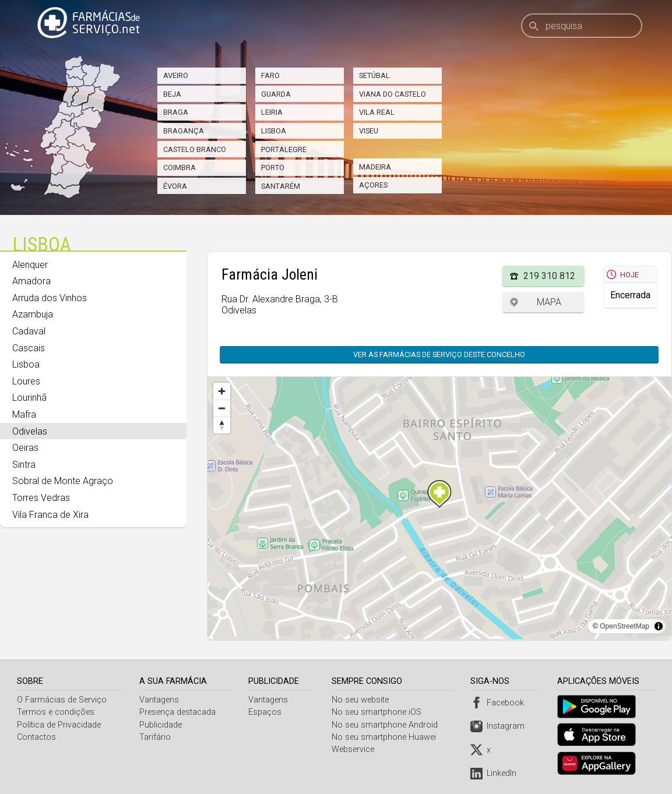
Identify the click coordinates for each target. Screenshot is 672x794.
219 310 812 (549, 276)
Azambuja (33, 314)
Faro (270, 75)
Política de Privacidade (59, 725)
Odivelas (30, 431)
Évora (175, 186)
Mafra (24, 414)
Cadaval (29, 331)
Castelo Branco (195, 149)
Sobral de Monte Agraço (63, 481)
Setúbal (374, 75)
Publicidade (161, 725)
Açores (373, 185)
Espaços (266, 712)
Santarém (281, 186)
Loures (26, 381)
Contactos (36, 737)
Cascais (29, 348)
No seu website (362, 700)
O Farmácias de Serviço (62, 700)
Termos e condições (56, 712)
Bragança (184, 131)
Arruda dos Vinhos (50, 298)
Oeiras (25, 448)
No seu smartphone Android (386, 725)
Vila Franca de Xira (50, 515)
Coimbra (180, 167)
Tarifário (156, 737)
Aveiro (176, 75)
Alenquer (30, 265)
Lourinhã (29, 398)
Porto (273, 167)
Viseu (369, 131)
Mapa (549, 302)
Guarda (276, 94)
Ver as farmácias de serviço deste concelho (439, 354)
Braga (176, 112)
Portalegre (284, 149)
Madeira (375, 167)
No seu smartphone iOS (378, 712)
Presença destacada (178, 712)
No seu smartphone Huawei (386, 737)
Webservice (355, 749)
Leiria (272, 112)
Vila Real (377, 112)
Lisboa (274, 131)
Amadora (31, 281)
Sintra (24, 465)
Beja (172, 94)
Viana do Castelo (393, 94)
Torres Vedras (41, 498)
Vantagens (160, 700)
